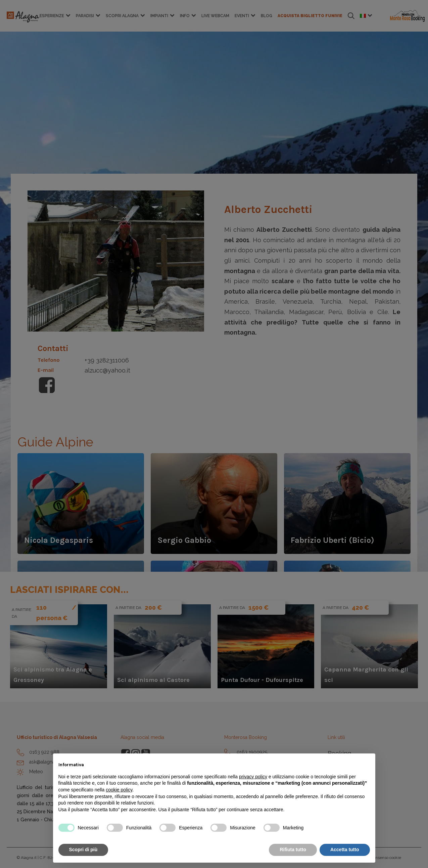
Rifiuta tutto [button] (293, 850)
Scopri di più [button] (83, 850)
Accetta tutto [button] (345, 850)
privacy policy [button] (253, 777)
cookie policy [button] (119, 790)
